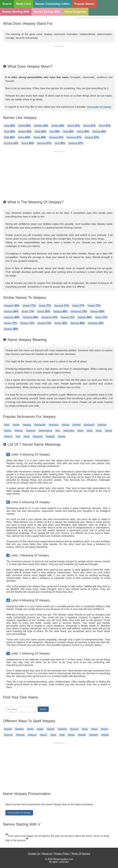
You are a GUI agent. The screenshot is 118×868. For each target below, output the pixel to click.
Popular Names (84, 4)
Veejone (8, 735)
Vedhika (41, 126)
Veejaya (60, 311)
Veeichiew (69, 431)
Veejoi (94, 729)
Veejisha (62, 729)
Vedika (58, 126)
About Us (47, 854)
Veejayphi (49, 317)
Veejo (85, 729)
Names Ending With (47, 12)
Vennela (44, 143)
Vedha (24, 126)
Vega (9, 131)
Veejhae (77, 323)
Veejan (94, 306)
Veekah (82, 735)
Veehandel (40, 425)
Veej (18, 436)
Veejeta (44, 323)
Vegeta (25, 131)
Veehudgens (45, 431)
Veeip (99, 431)
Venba (40, 137)
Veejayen (12, 317)
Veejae (62, 436)
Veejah (29, 306)
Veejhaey (96, 323)
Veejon (104, 729)
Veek (62, 735)
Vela (55, 131)
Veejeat (68, 317)
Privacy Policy (62, 854)
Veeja (26, 436)
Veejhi (30, 729)
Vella (9, 137)
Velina (83, 131)
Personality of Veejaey (99, 107)
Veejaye (97, 311)
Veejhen (20, 729)
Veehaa (27, 425)
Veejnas (74, 729)
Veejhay (11, 329)
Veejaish (62, 306)
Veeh (7, 425)
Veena (89, 126)
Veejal (78, 306)
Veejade (50, 436)
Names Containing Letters (53, 4)
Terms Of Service (81, 854)
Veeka (71, 735)
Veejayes (30, 317)
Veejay (44, 311)
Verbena (76, 143)
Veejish (51, 729)
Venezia (92, 137)
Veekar (105, 735)
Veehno (19, 431)
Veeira (108, 431)
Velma (24, 137)
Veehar (65, 425)
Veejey (61, 323)
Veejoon (20, 735)
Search (7, 4)
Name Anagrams (75, 12)
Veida (40, 131)
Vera (60, 143)
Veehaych (89, 425)
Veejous (32, 735)
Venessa (74, 137)
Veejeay (85, 317)
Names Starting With (16, 12)
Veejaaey (38, 436)
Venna (28, 143)
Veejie (40, 729)
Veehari (77, 425)
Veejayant (79, 311)
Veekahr (93, 735)
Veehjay (102, 425)
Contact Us (34, 854)
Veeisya (8, 436)
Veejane (11, 311)
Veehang (54, 425)
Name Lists (24, 4)
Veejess (27, 323)
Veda (9, 126)
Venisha (11, 143)
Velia (68, 131)
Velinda (99, 131)
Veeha (74, 126)
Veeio (90, 431)
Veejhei (8, 729)
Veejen (10, 323)
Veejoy (43, 735)
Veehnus (31, 431)
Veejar (28, 311)
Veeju (53, 735)
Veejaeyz (12, 306)
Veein (80, 431)
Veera (104, 126)
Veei (58, 431)
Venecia (56, 137)
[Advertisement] (59, 55)
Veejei (101, 317)
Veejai (45, 306)
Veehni (8, 431)
